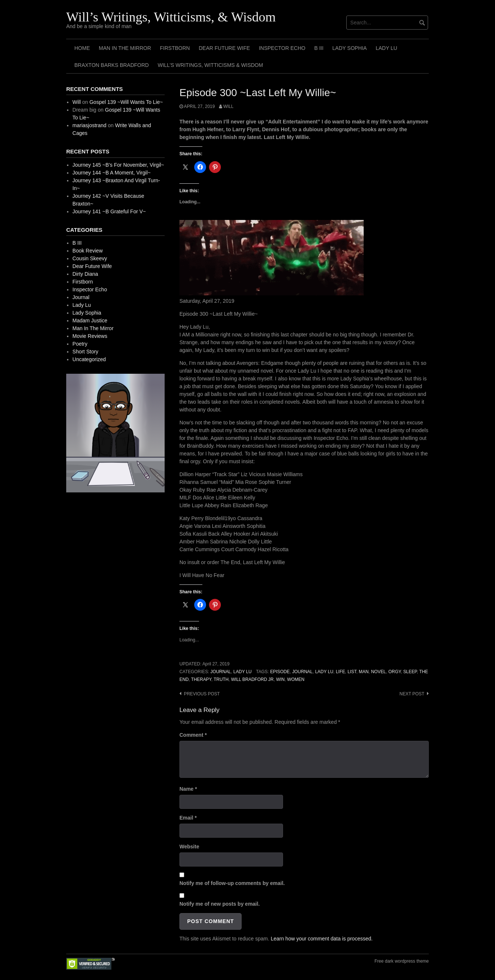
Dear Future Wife (224, 48)
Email (188, 818)
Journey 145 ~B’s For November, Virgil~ (118, 165)
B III (319, 48)
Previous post (202, 694)
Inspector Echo (282, 48)
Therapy (201, 679)
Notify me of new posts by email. (220, 904)
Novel (378, 672)
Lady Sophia (349, 48)
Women (296, 679)
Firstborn (175, 48)
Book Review (88, 251)
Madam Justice (90, 321)
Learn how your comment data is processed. (322, 939)
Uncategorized (89, 359)
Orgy (395, 672)
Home (82, 48)
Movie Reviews (90, 336)
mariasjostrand (90, 125)
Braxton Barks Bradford (112, 65)
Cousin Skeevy (90, 258)
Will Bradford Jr (252, 679)
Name (188, 789)
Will (228, 106)
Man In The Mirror (125, 48)
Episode (280, 672)
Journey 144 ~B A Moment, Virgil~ (112, 173)
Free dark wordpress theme (402, 961)
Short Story (85, 352)
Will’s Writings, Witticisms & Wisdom (210, 65)
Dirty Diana (85, 274)
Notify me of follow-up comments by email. (232, 883)
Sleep (410, 672)
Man (364, 672)
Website (189, 847)
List (352, 672)
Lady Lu (386, 48)
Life (341, 672)
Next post (412, 694)
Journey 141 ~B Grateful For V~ (109, 211)
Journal (221, 672)
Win (280, 679)
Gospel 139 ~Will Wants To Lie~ (126, 102)
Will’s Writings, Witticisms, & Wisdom (171, 17)
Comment (193, 735)
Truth (221, 679)
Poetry (80, 344)
